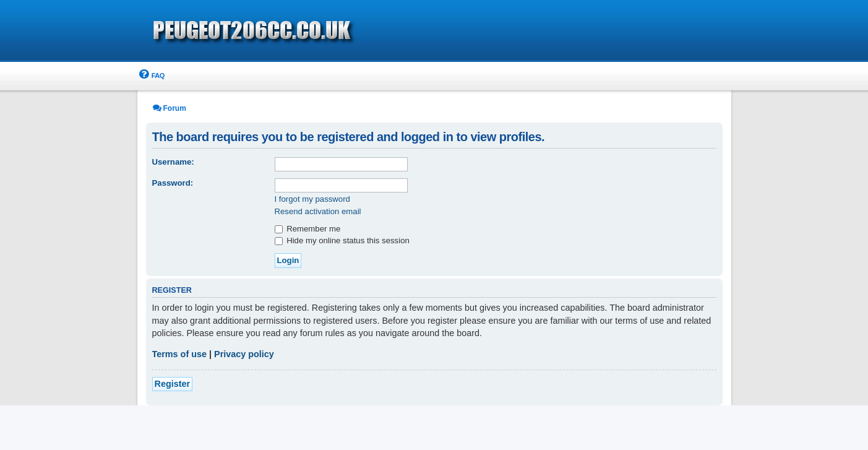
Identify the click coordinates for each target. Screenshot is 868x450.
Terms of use (180, 354)
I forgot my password (312, 199)
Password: (173, 183)
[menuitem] (151, 76)
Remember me (308, 229)
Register (173, 384)
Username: (173, 162)
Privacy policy (244, 354)
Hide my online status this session (342, 240)
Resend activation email (318, 211)
